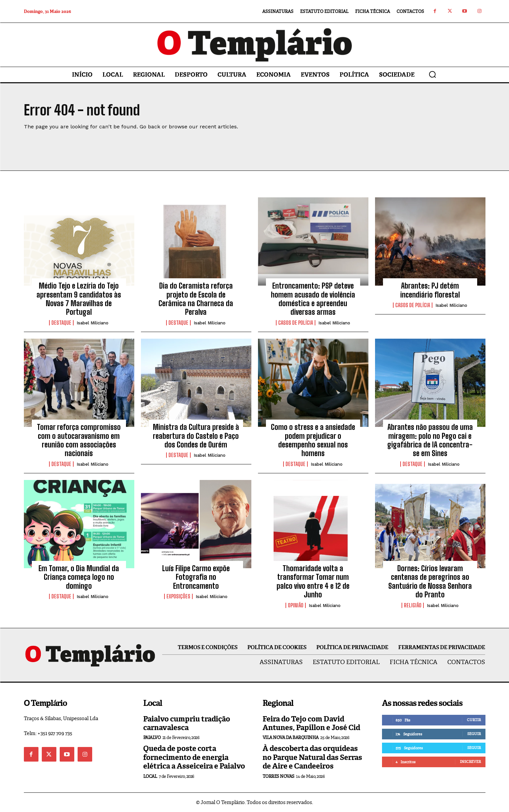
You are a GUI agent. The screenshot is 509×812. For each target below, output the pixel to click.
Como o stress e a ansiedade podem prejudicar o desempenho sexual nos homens (313, 440)
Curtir (474, 720)
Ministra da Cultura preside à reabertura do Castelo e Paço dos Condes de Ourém (196, 436)
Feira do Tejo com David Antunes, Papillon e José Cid (311, 723)
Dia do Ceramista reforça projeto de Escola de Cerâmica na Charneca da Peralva (196, 299)
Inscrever (470, 762)
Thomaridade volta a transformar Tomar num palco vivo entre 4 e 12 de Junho (313, 581)
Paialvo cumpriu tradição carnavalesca (187, 723)
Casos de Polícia (296, 323)
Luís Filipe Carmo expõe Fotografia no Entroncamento (196, 577)
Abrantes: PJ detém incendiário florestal (430, 290)
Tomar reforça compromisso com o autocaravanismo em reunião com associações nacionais (79, 440)
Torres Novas (279, 776)
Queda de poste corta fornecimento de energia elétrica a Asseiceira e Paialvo (194, 757)
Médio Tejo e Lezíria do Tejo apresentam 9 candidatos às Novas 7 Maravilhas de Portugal (79, 299)
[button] (432, 74)
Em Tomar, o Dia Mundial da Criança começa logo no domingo (79, 577)
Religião (413, 605)
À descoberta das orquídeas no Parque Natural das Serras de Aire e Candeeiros (312, 757)
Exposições (178, 596)
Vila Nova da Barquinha (291, 738)
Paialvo (152, 738)
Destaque (61, 323)
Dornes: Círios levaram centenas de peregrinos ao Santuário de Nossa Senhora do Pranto (430, 581)
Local (150, 776)
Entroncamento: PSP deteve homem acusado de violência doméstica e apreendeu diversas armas (313, 299)
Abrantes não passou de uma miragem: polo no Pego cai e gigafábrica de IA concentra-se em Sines (430, 440)
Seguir (474, 734)
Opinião (296, 605)
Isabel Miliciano (93, 323)
